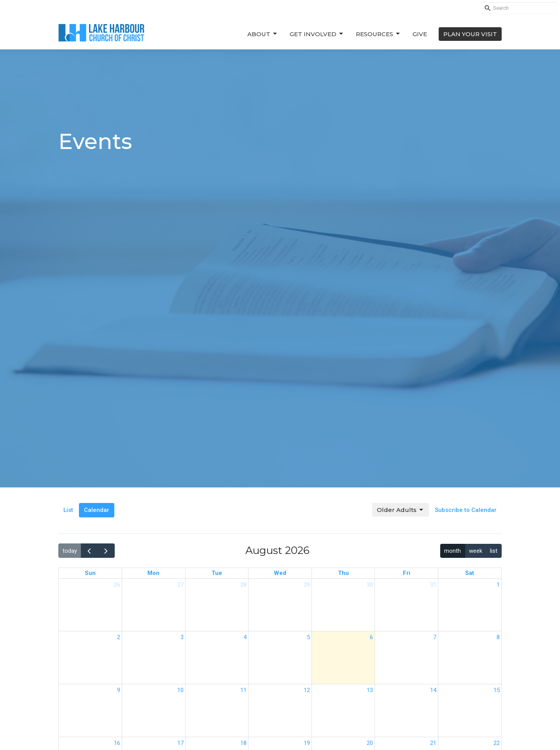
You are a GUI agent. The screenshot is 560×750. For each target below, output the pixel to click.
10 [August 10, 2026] (180, 690)
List (68, 510)
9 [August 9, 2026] (119, 690)
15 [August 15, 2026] (497, 690)
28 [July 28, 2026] (243, 585)
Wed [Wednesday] (280, 573)
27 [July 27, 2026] (180, 585)
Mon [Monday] (153, 573)
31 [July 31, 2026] (433, 585)
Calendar (97, 510)
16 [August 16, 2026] (117, 743)
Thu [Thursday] (343, 573)
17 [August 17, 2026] (180, 743)
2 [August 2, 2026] (119, 637)
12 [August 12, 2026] (307, 690)
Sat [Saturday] (470, 573)
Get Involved (317, 34)
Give (420, 34)
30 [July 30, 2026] (370, 585)
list (494, 551)
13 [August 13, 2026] (370, 690)
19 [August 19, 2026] (307, 743)
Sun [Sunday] (90, 573)
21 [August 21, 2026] (433, 743)
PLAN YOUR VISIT (470, 34)
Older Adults (401, 510)
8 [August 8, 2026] (498, 637)
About (263, 34)
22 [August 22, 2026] (497, 743)
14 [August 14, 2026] (433, 690)
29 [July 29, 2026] (307, 585)
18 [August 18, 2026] (243, 743)
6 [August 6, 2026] (371, 637)
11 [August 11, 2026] (243, 690)
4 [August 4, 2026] (245, 637)
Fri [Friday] (407, 573)
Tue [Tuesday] (217, 573)
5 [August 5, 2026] (308, 637)
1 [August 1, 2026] (498, 585)
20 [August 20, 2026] (370, 743)
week (476, 551)
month (452, 551)
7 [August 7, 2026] (435, 637)
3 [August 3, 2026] (182, 637)
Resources (378, 34)
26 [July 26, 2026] (117, 585)
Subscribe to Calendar (466, 510)
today (70, 551)
